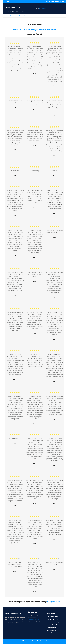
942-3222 (46, 8)
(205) (41, 8)
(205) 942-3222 (54, 602)
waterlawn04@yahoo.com (35, 619)
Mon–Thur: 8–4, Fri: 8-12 (19, 12)
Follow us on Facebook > (35, 623)
